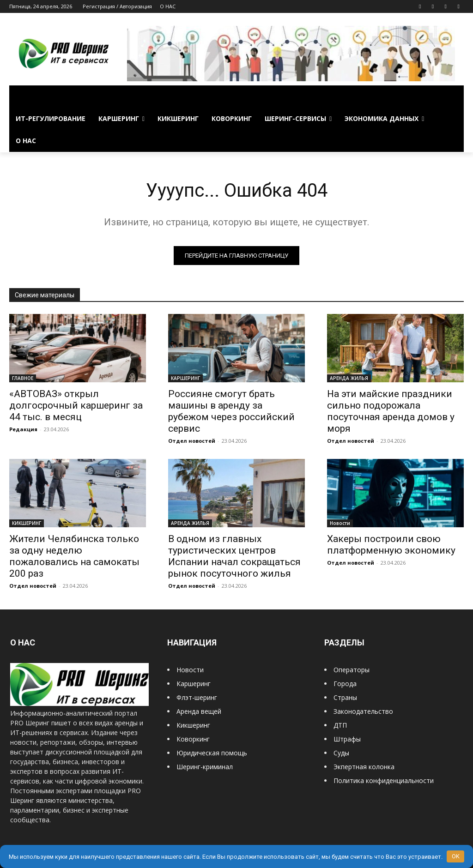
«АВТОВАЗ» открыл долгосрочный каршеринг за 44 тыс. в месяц (76, 405)
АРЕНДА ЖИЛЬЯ (349, 378)
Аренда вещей (199, 711)
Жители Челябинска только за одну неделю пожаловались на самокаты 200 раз (74, 556)
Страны (345, 697)
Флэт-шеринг (197, 697)
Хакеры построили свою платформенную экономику (391, 545)
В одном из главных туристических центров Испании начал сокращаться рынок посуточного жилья (234, 556)
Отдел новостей (192, 441)
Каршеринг (194, 684)
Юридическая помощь (212, 753)
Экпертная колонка (364, 767)
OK (456, 856)
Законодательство (363, 711)
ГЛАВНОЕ (23, 378)
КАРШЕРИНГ (185, 378)
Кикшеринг (193, 725)
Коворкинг (193, 739)
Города (345, 684)
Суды (341, 753)
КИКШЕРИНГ (27, 523)
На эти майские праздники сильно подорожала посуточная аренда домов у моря (391, 411)
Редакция (23, 429)
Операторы (352, 670)
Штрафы (347, 739)
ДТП (340, 725)
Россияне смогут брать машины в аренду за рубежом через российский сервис (231, 411)
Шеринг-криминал (205, 767)
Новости (340, 523)
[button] (453, 96)
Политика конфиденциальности (384, 781)
